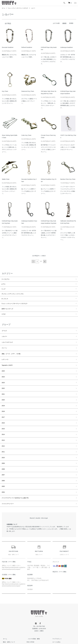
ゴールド (4, 330)
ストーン (4, 345)
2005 (3, 470)
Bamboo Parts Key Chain (68, 179)
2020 (3, 392)
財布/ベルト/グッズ (7, 308)
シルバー (35, 8)
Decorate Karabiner (8, 47)
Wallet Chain (6, 179)
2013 (3, 429)
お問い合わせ (55, 627)
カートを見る (55, 624)
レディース (5, 356)
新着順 (71, 23)
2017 (3, 408)
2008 (3, 455)
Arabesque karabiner (67, 47)
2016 (3, 413)
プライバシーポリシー (9, 637)
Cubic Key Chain (26, 135)
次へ (44, 261)
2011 (3, 439)
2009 (3, 450)
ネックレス (5, 298)
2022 (3, 382)
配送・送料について (8, 624)
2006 (3, 465)
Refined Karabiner (27, 47)
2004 (3, 476)
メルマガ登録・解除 (33, 621)
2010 (3, 444)
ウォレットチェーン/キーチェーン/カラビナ (19, 8)
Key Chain (5, 91)
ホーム (4, 8)
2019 (3, 397)
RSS (28, 624)
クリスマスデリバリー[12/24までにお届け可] (15, 481)
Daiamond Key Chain (28, 91)
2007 (3, 460)
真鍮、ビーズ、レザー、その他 (11, 350)
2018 (3, 403)
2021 (3, 387)
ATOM (32, 624)
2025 (3, 366)
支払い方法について (8, 631)
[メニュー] (75, 3)
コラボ (3, 313)
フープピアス (5, 279)
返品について (6, 627)
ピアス (3, 284)
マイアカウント (56, 621)
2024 (3, 371)
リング (3, 289)
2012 (3, 434)
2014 (3, 423)
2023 (3, 376)
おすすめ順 (56, 23)
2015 (3, 418)
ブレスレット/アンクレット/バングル (12, 294)
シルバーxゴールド (7, 340)
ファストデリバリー (7, 486)
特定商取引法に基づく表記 (10, 634)
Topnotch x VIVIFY (7, 361)
